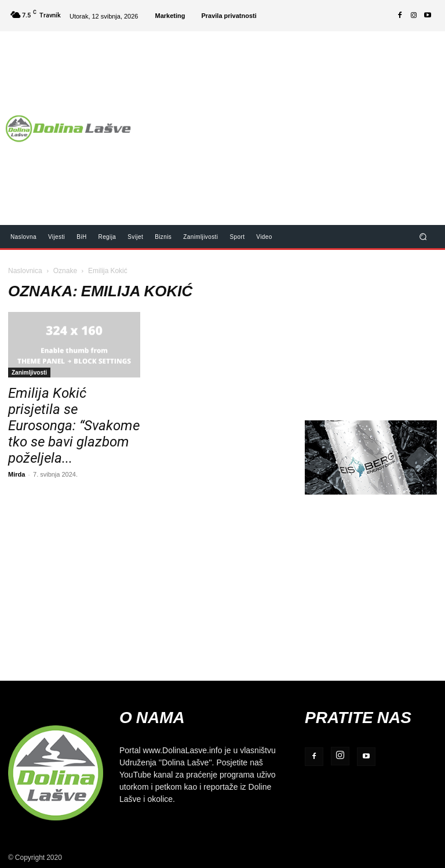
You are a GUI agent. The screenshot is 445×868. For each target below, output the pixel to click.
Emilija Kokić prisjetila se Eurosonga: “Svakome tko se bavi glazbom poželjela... (74, 426)
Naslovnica (25, 270)
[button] (423, 236)
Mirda (17, 474)
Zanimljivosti (29, 372)
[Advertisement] (293, 121)
